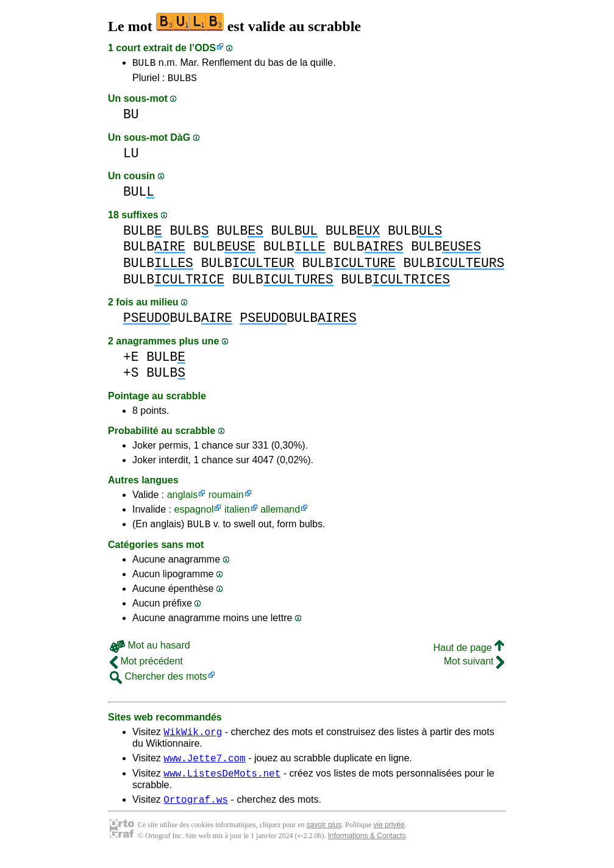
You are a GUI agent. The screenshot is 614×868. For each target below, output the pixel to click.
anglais (183, 498)
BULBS (182, 81)
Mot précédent (146, 667)
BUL (139, 195)
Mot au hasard (150, 651)
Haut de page (469, 653)
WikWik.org (193, 739)
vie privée (389, 838)
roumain (226, 498)
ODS (205, 48)
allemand (280, 513)
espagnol (194, 513)
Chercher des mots (159, 682)
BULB (144, 64)
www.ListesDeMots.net (222, 784)
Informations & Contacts (366, 848)
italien (237, 513)
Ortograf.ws (196, 812)
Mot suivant (474, 667)
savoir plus (324, 838)
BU (131, 118)
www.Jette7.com (204, 767)
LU (131, 157)
